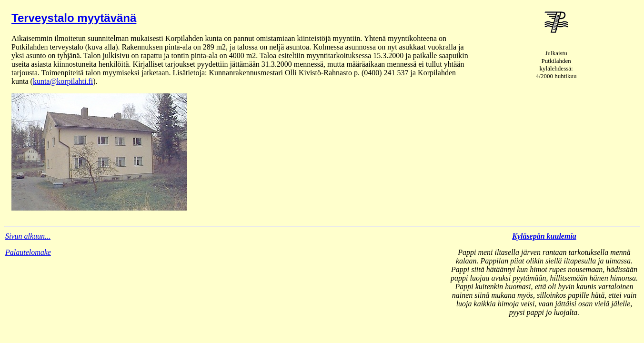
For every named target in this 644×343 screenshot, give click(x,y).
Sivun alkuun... (28, 236)
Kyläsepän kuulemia (544, 236)
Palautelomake (28, 252)
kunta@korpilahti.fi (63, 81)
